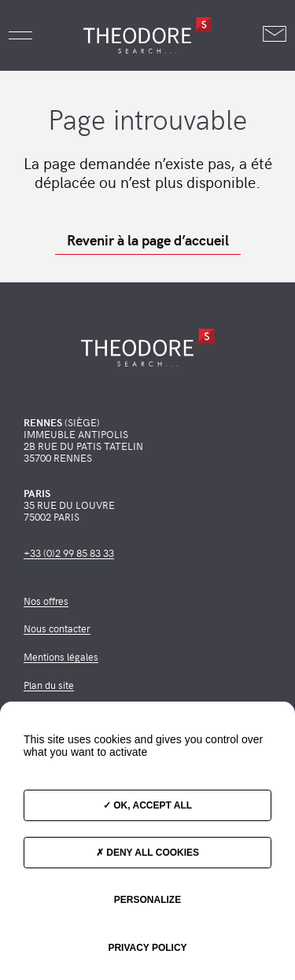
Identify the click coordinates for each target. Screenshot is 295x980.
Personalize (147, 900)
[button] (20, 35)
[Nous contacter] (275, 35)
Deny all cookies (147, 853)
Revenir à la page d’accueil (148, 240)
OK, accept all (147, 805)
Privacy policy (147, 948)
